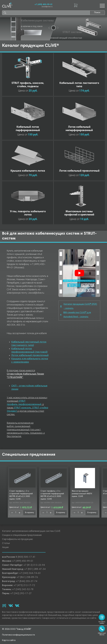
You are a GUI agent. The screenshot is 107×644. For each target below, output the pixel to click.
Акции (5, 548)
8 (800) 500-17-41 (26, 557)
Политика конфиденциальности (18, 635)
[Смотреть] (79, 273)
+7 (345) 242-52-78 (23, 590)
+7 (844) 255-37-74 (27, 581)
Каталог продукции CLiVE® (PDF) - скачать (79, 306)
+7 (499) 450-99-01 (44, 5)
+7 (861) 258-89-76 (27, 577)
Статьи (6, 543)
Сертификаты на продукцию (17, 539)
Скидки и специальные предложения (22, 535)
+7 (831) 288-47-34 (35, 569)
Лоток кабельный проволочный (30, 355)
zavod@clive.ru (47, 7)
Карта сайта (9, 640)
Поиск (97, 13)
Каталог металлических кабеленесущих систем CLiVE (31, 531)
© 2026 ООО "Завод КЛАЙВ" (17, 629)
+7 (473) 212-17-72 (24, 586)
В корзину (29, 513)
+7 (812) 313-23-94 (34, 565)
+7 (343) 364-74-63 (30, 573)
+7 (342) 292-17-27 (21, 594)
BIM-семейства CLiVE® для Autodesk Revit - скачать (76, 315)
